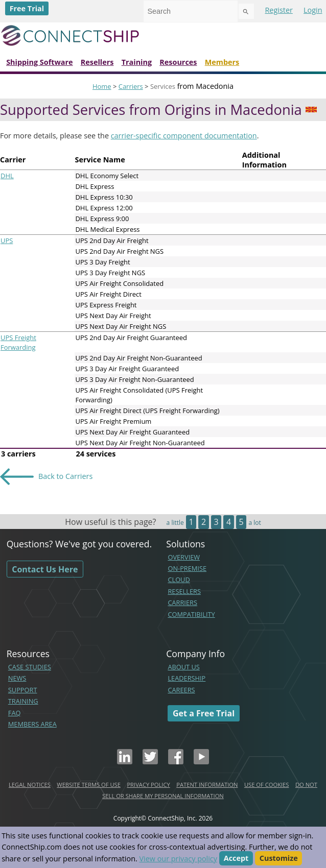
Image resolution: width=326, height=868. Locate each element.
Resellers (97, 62)
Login (313, 10)
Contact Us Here (45, 569)
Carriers (131, 86)
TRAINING (23, 701)
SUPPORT (23, 690)
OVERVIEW (184, 557)
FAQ (15, 713)
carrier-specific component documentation (184, 136)
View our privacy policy (178, 859)
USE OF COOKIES (267, 785)
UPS (7, 240)
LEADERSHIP (187, 678)
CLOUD (179, 580)
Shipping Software (39, 62)
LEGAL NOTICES (30, 785)
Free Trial (27, 8)
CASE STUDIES (30, 667)
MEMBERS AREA (32, 724)
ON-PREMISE (187, 568)
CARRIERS (182, 602)
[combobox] (191, 11)
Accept (236, 859)
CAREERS (181, 690)
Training (137, 62)
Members (222, 62)
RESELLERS (184, 591)
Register (278, 10)
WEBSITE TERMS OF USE (89, 785)
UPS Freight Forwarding (18, 342)
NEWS (17, 678)
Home (102, 86)
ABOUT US (183, 667)
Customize (279, 859)
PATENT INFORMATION (207, 785)
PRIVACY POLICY (148, 785)
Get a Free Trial (204, 713)
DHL (7, 176)
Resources (178, 62)
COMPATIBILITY (191, 614)
